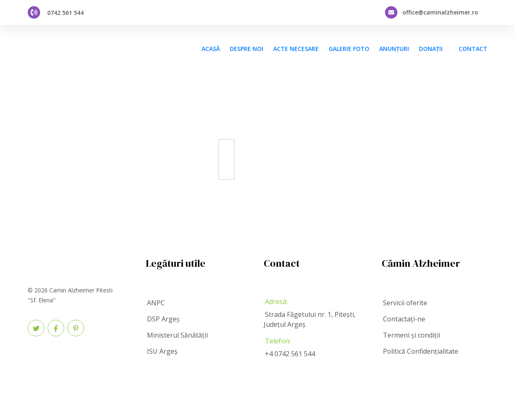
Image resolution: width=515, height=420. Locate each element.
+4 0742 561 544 (290, 354)
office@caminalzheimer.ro (440, 12)
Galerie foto (349, 49)
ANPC (156, 303)
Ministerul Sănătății (177, 335)
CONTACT (473, 49)
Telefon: (278, 341)
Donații (431, 49)
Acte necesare (296, 49)
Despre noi (247, 49)
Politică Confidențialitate (421, 351)
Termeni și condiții (412, 335)
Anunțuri (394, 49)
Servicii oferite (405, 303)
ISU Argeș (162, 351)
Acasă (211, 49)
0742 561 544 (65, 13)
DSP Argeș (163, 319)
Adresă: (276, 302)
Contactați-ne (404, 319)
